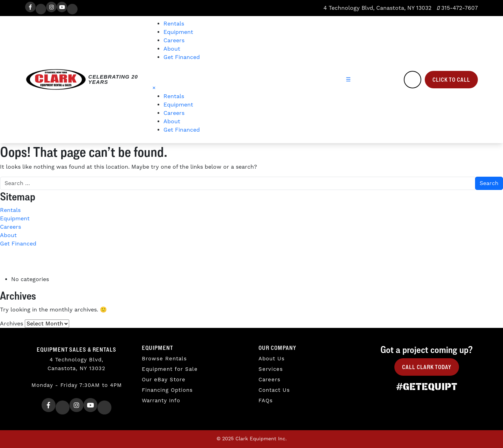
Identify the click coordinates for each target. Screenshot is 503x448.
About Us (272, 359)
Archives (12, 324)
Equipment (178, 32)
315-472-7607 (457, 8)
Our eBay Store (164, 380)
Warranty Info (161, 401)
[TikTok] (72, 9)
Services (271, 369)
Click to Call (451, 80)
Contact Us (274, 390)
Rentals (174, 24)
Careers (174, 41)
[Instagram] (51, 7)
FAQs (266, 401)
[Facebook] (30, 7)
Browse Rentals (164, 359)
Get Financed (182, 57)
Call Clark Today (427, 367)
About (172, 49)
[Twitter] (41, 9)
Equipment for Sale (170, 369)
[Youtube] (62, 7)
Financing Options (167, 390)
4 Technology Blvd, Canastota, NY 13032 (377, 8)
